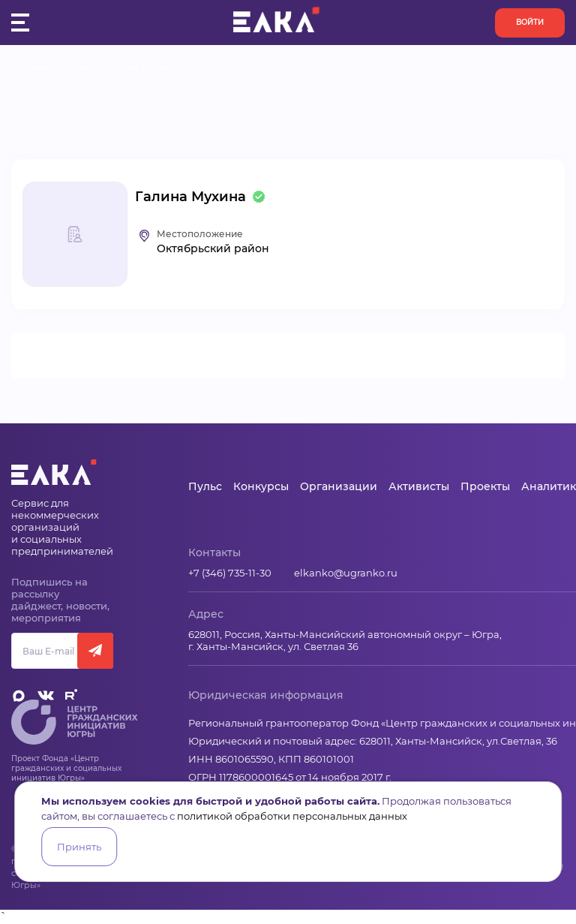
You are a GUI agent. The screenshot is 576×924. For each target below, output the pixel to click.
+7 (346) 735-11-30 (230, 573)
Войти (530, 22)
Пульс (205, 486)
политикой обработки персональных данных (292, 816)
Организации (339, 486)
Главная (38, 68)
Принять (79, 847)
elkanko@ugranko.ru (346, 573)
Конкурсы (261, 486)
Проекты (485, 486)
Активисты (82, 68)
